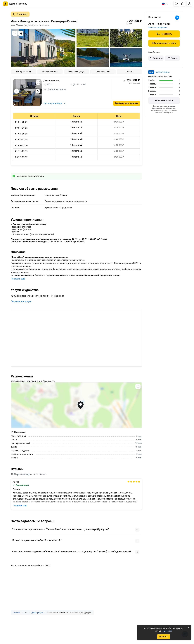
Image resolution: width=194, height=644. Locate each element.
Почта (172, 58)
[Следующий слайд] (38, 91)
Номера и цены (23, 72)
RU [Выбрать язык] (165, 4)
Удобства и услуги (76, 72)
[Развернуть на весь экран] (38, 82)
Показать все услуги (21, 301)
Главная (17, 613)
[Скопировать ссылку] (21, 33)
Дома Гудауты (37, 613)
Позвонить (164, 34)
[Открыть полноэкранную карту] (76, 405)
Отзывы (129, 72)
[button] (176, 4)
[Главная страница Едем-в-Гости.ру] (15, 4)
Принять (164, 637)
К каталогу (19, 14)
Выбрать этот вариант (127, 103)
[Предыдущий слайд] (17, 91)
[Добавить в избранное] (15, 33)
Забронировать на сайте (164, 43)
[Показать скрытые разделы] (26, 613)
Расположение (103, 72)
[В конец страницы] (185, 634)
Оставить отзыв (164, 101)
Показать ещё (18, 279)
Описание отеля (50, 72)
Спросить (156, 58)
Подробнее (167, 631)
